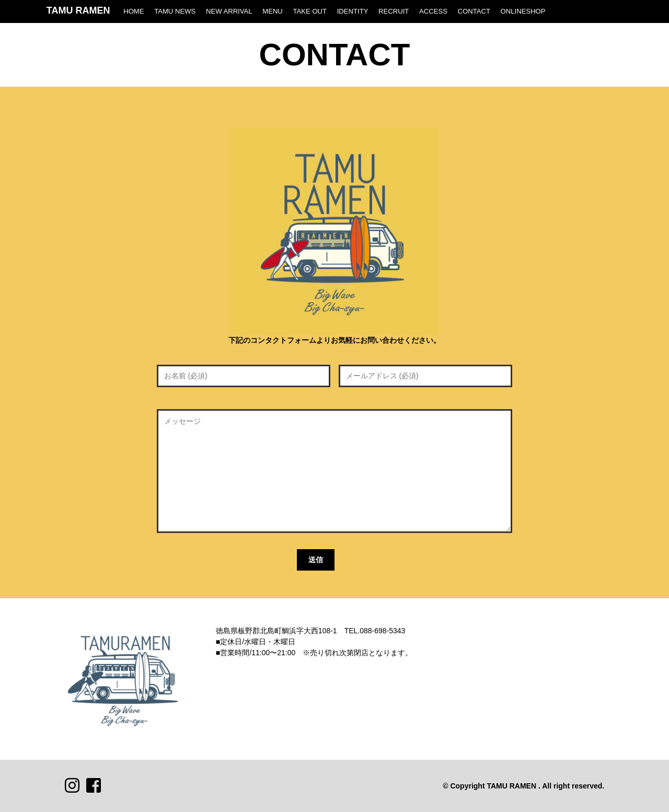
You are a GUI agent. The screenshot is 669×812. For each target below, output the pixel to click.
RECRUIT (394, 11)
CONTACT (474, 11)
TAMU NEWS (175, 11)
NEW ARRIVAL (229, 11)
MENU (273, 11)
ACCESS (433, 11)
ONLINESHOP (523, 11)
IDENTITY (353, 11)
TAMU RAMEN (78, 10)
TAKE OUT (310, 11)
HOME (134, 11)
